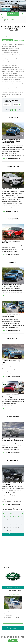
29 (10, 530)
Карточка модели (9, 36)
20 (4, 528)
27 (4, 530)
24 (16, 528)
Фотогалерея (10, 38)
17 (16, 525)
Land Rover (7, 104)
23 (13, 528)
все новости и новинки (17, 102)
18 (19, 525)
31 (16, 530)
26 (22, 528)
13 (4, 525)
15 (10, 525)
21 (7, 528)
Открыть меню (2, 16)
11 (19, 522)
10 (16, 522)
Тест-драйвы (18, 36)
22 (10, 528)
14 (7, 525)
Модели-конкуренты (19, 40)
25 (19, 528)
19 (22, 525)
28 (7, 530)
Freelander (17, 104)
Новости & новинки (8, 40)
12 (22, 522)
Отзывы (17, 38)
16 (13, 525)
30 (13, 530)
